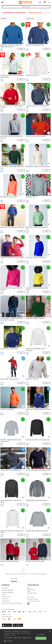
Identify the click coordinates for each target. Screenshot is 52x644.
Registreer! (14, 581)
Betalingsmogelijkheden (8, 592)
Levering (4, 595)
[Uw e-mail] (23, 578)
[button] (40, 2)
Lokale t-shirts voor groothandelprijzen (12, 603)
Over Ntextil (5, 588)
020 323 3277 (31, 597)
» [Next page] (29, 570)
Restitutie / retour (6, 597)
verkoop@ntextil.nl (32, 593)
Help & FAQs (5, 599)
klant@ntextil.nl (31, 590)
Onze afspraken (6, 601)
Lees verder (12, 635)
